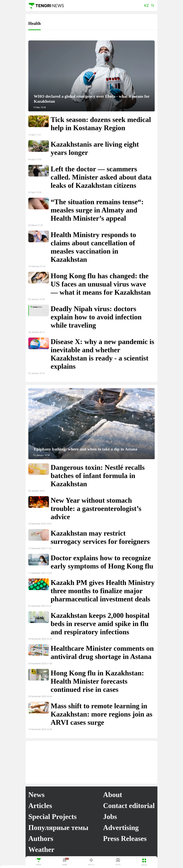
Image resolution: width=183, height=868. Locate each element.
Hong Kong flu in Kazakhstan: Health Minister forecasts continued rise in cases (97, 681)
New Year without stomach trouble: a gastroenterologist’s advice (96, 509)
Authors (41, 839)
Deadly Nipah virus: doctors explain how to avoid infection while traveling (96, 317)
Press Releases (125, 839)
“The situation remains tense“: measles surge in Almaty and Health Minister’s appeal (97, 210)
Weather (41, 849)
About (113, 795)
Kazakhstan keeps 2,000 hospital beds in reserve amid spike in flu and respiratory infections (100, 624)
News (36, 795)
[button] (147, 6)
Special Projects (52, 817)
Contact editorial (129, 806)
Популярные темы (58, 828)
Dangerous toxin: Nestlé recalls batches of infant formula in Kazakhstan (98, 476)
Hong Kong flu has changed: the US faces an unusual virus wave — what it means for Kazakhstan (101, 284)
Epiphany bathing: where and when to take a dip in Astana (85, 449)
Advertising (121, 828)
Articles (40, 806)
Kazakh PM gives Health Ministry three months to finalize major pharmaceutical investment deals (103, 591)
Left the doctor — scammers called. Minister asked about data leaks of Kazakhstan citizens (101, 177)
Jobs (110, 817)
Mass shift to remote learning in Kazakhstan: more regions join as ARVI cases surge (102, 714)
